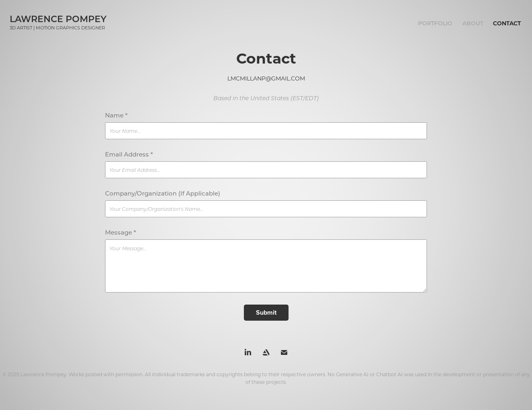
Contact (507, 23)
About (473, 23)
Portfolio (435, 23)
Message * (121, 232)
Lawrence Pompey (58, 19)
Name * (116, 115)
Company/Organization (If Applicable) (163, 193)
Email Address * (129, 154)
